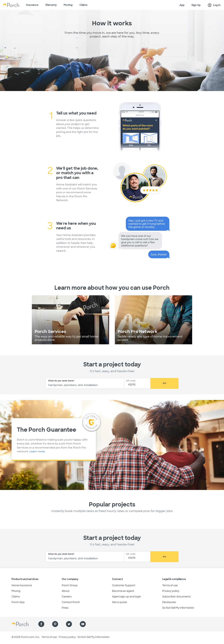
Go (164, 383)
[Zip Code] (138, 385)
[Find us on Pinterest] (55, 624)
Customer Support (124, 585)
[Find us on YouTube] (83, 624)
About (66, 591)
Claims (83, 5)
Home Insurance (22, 585)
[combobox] (85, 383)
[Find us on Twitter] (69, 624)
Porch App (18, 602)
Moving (68, 5)
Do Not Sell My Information (178, 608)
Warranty (51, 5)
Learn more (37, 451)
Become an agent (123, 591)
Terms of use (170, 585)
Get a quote (119, 602)
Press (65, 608)
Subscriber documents (176, 597)
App (182, 5)
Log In (214, 5)
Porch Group (70, 585)
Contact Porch (71, 602)
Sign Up (196, 5)
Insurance (32, 5)
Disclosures (169, 602)
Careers (67, 597)
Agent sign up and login (127, 597)
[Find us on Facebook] (41, 624)
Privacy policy (171, 591)
